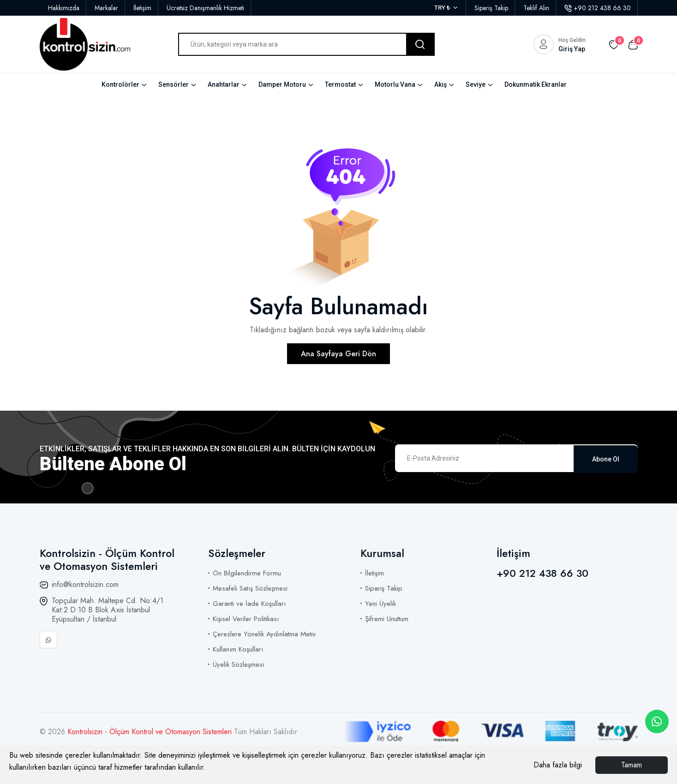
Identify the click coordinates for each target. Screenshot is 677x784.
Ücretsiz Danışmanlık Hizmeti (205, 8)
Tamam (632, 765)
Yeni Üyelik (380, 604)
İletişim (142, 8)
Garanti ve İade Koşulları (249, 604)
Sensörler (174, 84)
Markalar (106, 8)
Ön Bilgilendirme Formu (247, 573)
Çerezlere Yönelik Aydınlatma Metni (264, 634)
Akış (440, 84)
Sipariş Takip (491, 8)
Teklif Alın (536, 8)
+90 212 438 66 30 (598, 8)
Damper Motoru (282, 84)
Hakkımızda (64, 8)
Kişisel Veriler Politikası (246, 619)
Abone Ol (606, 458)
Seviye (476, 84)
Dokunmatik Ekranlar (536, 84)
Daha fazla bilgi (558, 765)
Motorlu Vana (395, 84)
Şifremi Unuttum (387, 619)
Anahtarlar (224, 84)
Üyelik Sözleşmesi (238, 664)
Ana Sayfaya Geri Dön (338, 354)
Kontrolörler (120, 84)
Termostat (340, 84)
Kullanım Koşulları (238, 649)
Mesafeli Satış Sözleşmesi (250, 588)
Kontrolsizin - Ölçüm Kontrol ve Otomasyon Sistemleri (151, 732)
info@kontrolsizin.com (85, 584)
